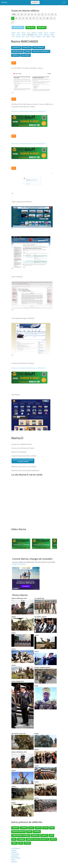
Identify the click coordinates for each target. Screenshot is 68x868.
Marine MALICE (30, 27)
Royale (33, 37)
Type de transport (39, 47)
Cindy (14, 839)
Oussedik (18, 37)
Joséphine (24, 828)
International (15, 856)
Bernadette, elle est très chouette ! (37, 839)
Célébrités (35, 2)
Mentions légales (16, 858)
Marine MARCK (42, 27)
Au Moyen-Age (16, 47)
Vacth (44, 37)
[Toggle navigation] (64, 2)
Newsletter (14, 862)
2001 (14, 63)
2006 (14, 99)
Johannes (52, 33)
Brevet (24, 33)
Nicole (31, 828)
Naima (52, 828)
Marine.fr (4, 2)
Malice (36, 35)
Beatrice (53, 839)
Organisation (27, 47)
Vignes (49, 37)
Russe (28, 37)
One (13, 37)
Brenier (14, 33)
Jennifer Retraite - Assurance (21, 835)
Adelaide (27, 843)
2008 (14, 136)
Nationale (46, 35)
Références (16, 55)
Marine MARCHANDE (18, 27)
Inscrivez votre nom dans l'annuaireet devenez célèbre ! (23, 461)
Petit (23, 37)
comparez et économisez (19, 564)
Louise (29, 831)
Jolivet (18, 35)
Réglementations (17, 51)
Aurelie (14, 843)
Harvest (46, 33)
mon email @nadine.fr (18, 831)
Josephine (37, 831)
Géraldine (15, 828)
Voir (12, 93)
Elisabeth (44, 835)
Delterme (34, 33)
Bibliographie (26, 55)
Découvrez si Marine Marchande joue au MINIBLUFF (29, 111)
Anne (21, 843)
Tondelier (38, 37)
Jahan (13, 35)
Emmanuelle (35, 835)
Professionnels (15, 854)
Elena (51, 835)
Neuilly (52, 35)
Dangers (28, 51)
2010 (14, 168)
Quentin (38, 828)
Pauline (45, 828)
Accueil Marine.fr (16, 848)
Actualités (14, 850)
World (53, 37)
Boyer (19, 33)
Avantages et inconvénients (41, 51)
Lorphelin (24, 35)
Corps (28, 33)
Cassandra (21, 839)
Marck (41, 35)
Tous (14, 14)
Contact (13, 860)
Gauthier (40, 33)
